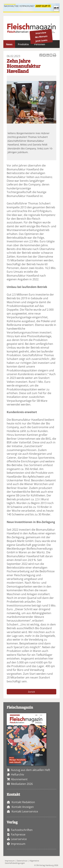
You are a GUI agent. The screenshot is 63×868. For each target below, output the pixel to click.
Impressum (18, 844)
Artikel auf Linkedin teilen (48, 55)
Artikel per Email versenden (51, 55)
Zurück (32, 692)
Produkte (23, 44)
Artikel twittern (45, 55)
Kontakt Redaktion (23, 802)
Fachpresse (18, 834)
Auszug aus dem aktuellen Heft (30, 770)
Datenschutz (22, 861)
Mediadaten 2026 (22, 784)
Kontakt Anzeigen (23, 807)
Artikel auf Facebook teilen (41, 55)
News (9, 44)
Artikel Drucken (55, 55)
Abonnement (19, 779)
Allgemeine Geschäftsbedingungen (22, 862)
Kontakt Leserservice (25, 811)
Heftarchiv (17, 775)
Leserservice (19, 839)
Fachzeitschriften (22, 830)
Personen (40, 44)
